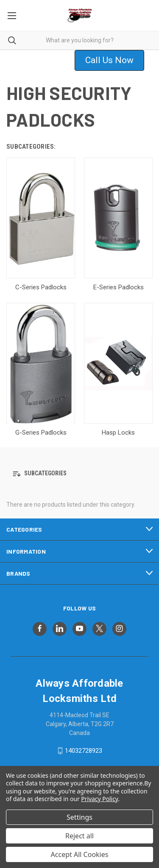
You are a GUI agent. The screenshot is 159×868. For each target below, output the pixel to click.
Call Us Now (109, 60)
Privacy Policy (99, 799)
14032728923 (84, 751)
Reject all (79, 836)
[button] (115, 61)
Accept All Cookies (80, 854)
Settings (79, 817)
